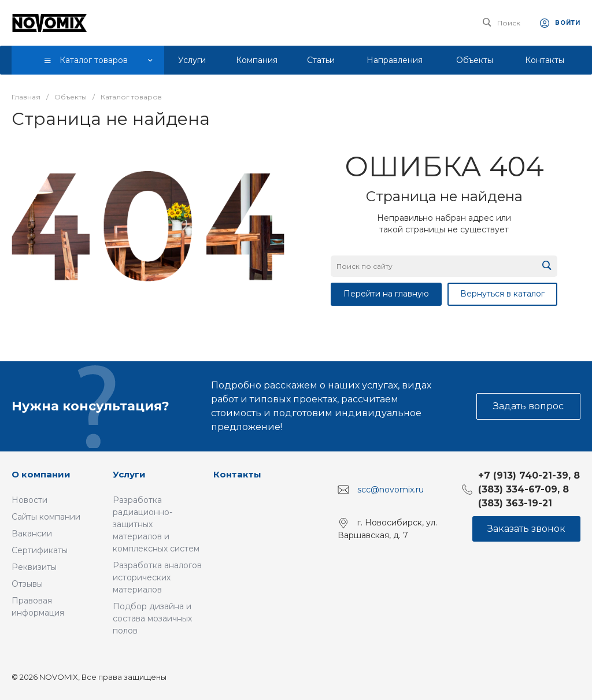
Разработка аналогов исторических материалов (157, 577)
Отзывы (27, 584)
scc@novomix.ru (391, 490)
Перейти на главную (386, 294)
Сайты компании (46, 517)
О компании (41, 474)
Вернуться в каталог (502, 294)
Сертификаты (40, 550)
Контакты (237, 474)
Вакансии (32, 534)
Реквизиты (34, 567)
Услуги (129, 474)
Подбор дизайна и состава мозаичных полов (152, 618)
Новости (29, 500)
